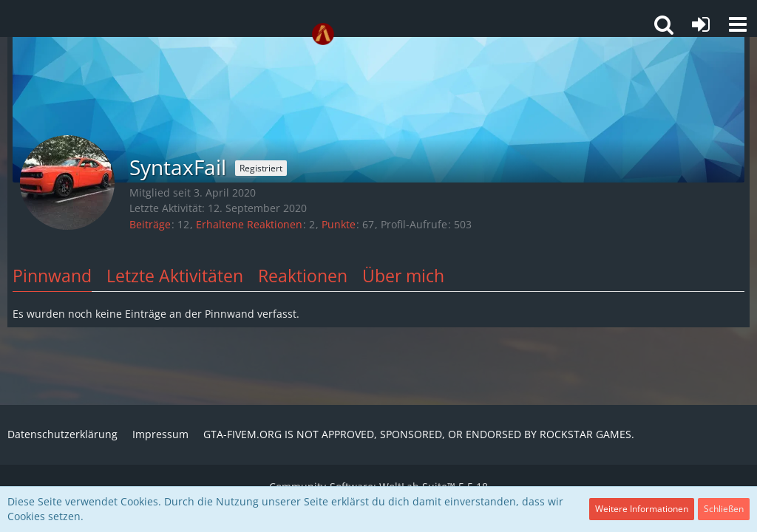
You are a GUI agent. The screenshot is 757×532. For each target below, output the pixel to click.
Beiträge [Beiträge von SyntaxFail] (150, 224)
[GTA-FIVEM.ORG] (323, 34)
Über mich (403, 276)
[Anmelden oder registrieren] (701, 24)
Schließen (724, 509)
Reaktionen (303, 276)
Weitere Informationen (642, 509)
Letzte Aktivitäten (175, 276)
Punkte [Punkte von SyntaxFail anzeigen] (339, 224)
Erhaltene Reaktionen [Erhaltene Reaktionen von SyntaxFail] (249, 224)
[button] (738, 24)
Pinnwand (52, 276)
